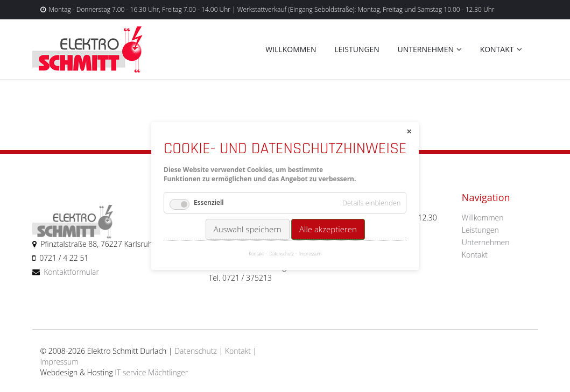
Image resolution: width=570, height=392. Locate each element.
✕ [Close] (409, 131)
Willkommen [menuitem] (291, 49)
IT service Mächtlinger (151, 372)
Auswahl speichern (247, 229)
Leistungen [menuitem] (357, 49)
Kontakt (238, 351)
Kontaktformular (71, 272)
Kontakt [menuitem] (497, 49)
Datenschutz (196, 351)
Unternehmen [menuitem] (426, 49)
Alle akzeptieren (328, 229)
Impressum (59, 362)
